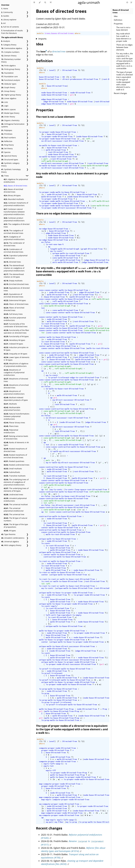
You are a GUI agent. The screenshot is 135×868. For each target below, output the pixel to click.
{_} (84, 384)
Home (5, 9)
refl (88, 139)
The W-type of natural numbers (15, 519)
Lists (5, 102)
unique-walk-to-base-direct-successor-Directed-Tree (67, 646)
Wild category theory (11, 545)
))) (83, 404)
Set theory (7, 148)
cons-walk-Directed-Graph (95, 166)
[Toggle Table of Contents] (34, 2)
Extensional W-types (15, 300)
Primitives (7, 134)
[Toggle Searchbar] (45, 2)
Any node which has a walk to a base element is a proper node (124, 37)
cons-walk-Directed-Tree (65, 258)
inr (43, 333)
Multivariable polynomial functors (12, 409)
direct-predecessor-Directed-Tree (80, 79)
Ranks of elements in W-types (16, 444)
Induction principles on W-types (16, 349)
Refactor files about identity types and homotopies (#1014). (73, 849)
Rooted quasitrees (14, 461)
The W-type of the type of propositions (16, 526)
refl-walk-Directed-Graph (55, 161)
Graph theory (8, 87)
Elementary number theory (11, 61)
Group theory (8, 91)
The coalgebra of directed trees (17, 225)
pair (46, 159)
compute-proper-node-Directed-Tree (57, 748)
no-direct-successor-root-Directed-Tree (62, 141)
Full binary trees (13, 314)
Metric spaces (8, 109)
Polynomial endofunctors (11, 431)
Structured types (10, 160)
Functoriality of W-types (16, 336)
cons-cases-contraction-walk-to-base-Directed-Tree (66, 353)
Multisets (10, 404)
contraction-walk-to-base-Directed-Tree (60, 516)
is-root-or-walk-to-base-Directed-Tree (60, 561)
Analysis (6, 41)
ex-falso (46, 242)
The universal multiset (16, 504)
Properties (118, 24)
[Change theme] (40, 2)
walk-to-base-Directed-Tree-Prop (56, 709)
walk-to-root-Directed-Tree (101, 348)
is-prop (45, 693)
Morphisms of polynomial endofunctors (14, 393)
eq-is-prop (71, 822)
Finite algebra (8, 66)
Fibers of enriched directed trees (14, 309)
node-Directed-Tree (80, 93)
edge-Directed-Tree (54, 102)
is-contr (46, 543)
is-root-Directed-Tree (53, 324)
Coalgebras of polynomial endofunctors (14, 238)
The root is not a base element (123, 29)
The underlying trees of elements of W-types (16, 490)
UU (64, 77)
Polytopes (7, 130)
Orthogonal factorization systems (13, 125)
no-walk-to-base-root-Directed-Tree (58, 145)
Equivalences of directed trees (17, 289)
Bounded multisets (14, 199)
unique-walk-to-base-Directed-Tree (57, 539)
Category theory (9, 45)
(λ (51, 445)
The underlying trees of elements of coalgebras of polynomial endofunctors (16, 482)
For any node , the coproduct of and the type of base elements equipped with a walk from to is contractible (72, 271)
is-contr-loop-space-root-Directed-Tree (86, 490)
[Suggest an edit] (131, 2)
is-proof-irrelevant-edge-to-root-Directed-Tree (74, 378)
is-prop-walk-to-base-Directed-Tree (58, 689)
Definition (118, 20)
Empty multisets (13, 281)
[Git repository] (127, 2)
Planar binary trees (14, 423)
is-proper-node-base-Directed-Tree (57, 132)
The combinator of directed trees (14, 244)
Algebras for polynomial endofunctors (16, 181)
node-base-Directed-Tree (54, 93)
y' (89, 440)
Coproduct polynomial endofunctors (16, 257)
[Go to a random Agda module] (51, 2)
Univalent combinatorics (13, 538)
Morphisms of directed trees (16, 380)
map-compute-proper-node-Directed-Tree (60, 784)
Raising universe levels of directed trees (16, 437)
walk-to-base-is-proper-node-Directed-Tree (62, 631)
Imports (42, 39)
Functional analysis (11, 80)
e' (94, 440)
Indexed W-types (13, 344)
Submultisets (12, 472)
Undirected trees (13, 495)
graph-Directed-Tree (92, 249)
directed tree (59, 51)
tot (43, 308)
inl (45, 487)
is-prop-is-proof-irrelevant (56, 702)
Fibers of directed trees (16, 304)
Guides (5, 16)
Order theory (8, 117)
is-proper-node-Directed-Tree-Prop (69, 773)
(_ (88, 168)
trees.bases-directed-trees (59, 33)
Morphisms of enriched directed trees (16, 386)
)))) (64, 456)
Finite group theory (11, 69)
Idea (116, 16)
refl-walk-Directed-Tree (65, 301)
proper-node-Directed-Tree (55, 750)
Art (3, 23)
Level (52, 70)
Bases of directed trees (15, 186)
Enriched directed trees (16, 284)
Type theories (8, 534)
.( (50, 159)
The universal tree (14, 514)
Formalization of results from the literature (12, 32)
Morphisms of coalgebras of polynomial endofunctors (14, 372)
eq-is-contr (52, 375)
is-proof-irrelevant (52, 673)
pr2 (72, 104)
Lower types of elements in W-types (17, 359)
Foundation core (9, 77)
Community (7, 12)
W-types (10, 531)
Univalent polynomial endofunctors (15, 500)
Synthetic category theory (10, 164)
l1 (41, 70)
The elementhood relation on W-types (14, 276)
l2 (45, 70)
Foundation (7, 73)
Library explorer (9, 20)
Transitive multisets (15, 476)
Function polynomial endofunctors (15, 319)
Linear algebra (9, 98)
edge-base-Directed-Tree (54, 99)
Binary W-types (12, 195)
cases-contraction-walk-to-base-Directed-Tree (64, 467)
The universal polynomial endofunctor (14, 510)
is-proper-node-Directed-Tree (57, 136)
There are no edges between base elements (124, 47)
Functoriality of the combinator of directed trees (16, 325)
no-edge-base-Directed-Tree (54, 229)
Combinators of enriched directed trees (13, 251)
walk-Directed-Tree (56, 150)
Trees (5, 176)
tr (49, 393)
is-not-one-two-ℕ (55, 244)
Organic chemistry (10, 120)
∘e (66, 764)
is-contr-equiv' (50, 606)
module (40, 33)
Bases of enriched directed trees (13, 191)
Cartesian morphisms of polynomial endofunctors (16, 204)
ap (49, 247)
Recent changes (120, 93)
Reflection (7, 141)
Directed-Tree (70, 70)
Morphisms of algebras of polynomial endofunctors (16, 365)
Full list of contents (10, 27)
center (45, 575)
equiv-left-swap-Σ (53, 764)
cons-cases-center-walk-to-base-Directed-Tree (64, 290)
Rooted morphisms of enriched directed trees (15, 456)
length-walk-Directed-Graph (65, 249)
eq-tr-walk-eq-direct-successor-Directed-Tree (70, 463)
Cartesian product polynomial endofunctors (14, 219)
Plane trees (11, 426)
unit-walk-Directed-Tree (67, 260)
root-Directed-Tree (105, 102)
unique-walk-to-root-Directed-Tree (71, 253)
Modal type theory (10, 113)
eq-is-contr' (57, 251)
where (78, 33)
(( (54, 373)
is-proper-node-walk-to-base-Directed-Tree (62, 192)
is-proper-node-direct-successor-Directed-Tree (66, 208)
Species (6, 152)
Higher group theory (11, 95)
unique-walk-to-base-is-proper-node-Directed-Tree (66, 593)
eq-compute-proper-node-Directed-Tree (59, 804)
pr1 (72, 95)
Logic (5, 106)
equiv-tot (49, 766)
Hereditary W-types (14, 340)
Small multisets (13, 469)
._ (87, 201)
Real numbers (9, 138)
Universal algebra (10, 542)
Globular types (9, 84)
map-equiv (46, 800)
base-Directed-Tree (49, 77)
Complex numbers (10, 52)
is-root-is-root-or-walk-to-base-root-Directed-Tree (67, 579)
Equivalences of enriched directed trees (13, 295)
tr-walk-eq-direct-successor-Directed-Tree (73, 451)
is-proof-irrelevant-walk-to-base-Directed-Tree (65, 669)
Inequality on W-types (15, 354)
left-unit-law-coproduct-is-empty (64, 615)
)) (79, 154)
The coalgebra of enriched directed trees (13, 232)
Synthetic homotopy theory (11, 171)
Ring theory (7, 145)
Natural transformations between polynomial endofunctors (17, 416)
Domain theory (9, 56)
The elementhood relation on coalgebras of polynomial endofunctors (14, 268)
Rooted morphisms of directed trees (15, 450)
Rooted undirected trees (17, 465)
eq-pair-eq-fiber (55, 822)
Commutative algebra (12, 48)
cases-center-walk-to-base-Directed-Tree (61, 317)
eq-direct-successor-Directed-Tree (71, 400)
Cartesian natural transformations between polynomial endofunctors (14, 212)
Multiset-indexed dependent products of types (16, 399)
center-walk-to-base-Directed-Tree (57, 337)
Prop (105, 709)
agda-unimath (89, 2)
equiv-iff (51, 770)
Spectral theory (9, 156)
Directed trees (12, 262)
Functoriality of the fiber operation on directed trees (16, 332)
